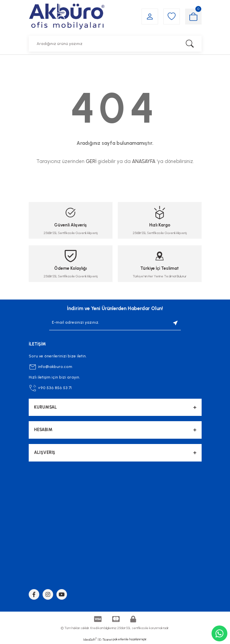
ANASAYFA (144, 161)
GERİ (91, 161)
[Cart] (193, 17)
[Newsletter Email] (115, 323)
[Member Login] (150, 17)
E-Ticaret (106, 640)
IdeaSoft (90, 639)
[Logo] (67, 16)
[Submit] (176, 323)
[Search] (115, 44)
